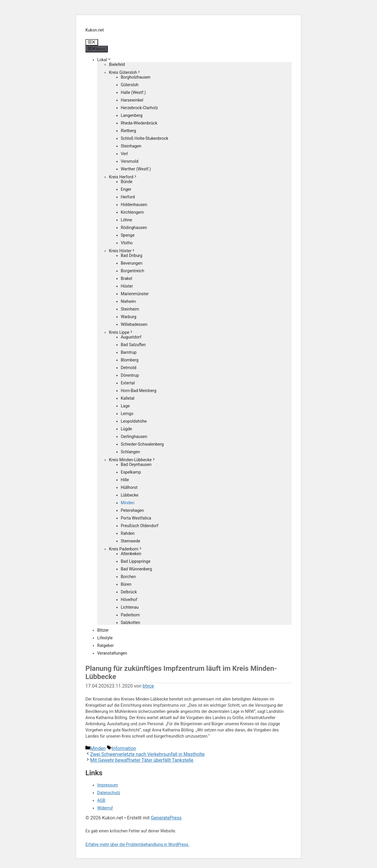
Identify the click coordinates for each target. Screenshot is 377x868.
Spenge (128, 235)
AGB (101, 800)
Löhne (126, 220)
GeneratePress (166, 818)
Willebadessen (134, 324)
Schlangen (130, 452)
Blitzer (103, 630)
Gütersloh (130, 85)
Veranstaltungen (112, 653)
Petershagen (132, 510)
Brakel (127, 278)
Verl (124, 154)
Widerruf (105, 808)
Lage (125, 406)
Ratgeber (105, 645)
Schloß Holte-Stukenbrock (144, 138)
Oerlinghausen (134, 437)
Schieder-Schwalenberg (142, 444)
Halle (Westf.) (133, 92)
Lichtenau (130, 607)
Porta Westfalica (136, 518)
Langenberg (132, 115)
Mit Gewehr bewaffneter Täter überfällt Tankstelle (142, 760)
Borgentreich (132, 271)
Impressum (108, 785)
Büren (126, 584)
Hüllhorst (129, 487)
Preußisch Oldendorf (140, 526)
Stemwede (130, 541)
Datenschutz (109, 793)
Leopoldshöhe (134, 421)
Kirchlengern (132, 212)
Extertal (128, 383)
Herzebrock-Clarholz (139, 108)
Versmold (130, 161)
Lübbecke (130, 495)
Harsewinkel (132, 100)
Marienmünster (135, 294)
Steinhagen (131, 146)
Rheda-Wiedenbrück (139, 123)
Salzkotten (130, 623)
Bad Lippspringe (136, 561)
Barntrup (129, 352)
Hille (125, 480)
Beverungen (132, 263)
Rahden (128, 533)
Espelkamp (131, 472)
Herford (128, 197)
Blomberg (130, 360)
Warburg (129, 317)
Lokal (104, 60)
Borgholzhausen (136, 77)
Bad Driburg (132, 255)
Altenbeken (131, 554)
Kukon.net (95, 30)
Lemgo (127, 414)
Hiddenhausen (134, 205)
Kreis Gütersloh (125, 72)
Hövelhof (129, 600)
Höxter (127, 286)
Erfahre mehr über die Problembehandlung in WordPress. (137, 844)
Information (124, 748)
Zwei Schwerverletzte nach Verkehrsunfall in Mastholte (147, 754)
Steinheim (130, 309)
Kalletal (128, 398)
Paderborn (130, 615)
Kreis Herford (123, 177)
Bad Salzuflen (133, 345)
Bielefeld (117, 64)
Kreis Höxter (122, 251)
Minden (128, 503)
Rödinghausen (134, 228)
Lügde (126, 429)
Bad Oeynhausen (136, 464)
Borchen (128, 577)
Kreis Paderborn (126, 549)
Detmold (129, 368)
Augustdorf (131, 337)
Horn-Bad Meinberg (139, 391)
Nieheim (128, 301)
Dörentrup (130, 375)
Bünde (127, 182)
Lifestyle (105, 638)
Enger (126, 189)
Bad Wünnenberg (136, 569)
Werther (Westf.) (136, 169)
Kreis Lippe (121, 332)
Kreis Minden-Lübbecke (132, 460)
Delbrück (129, 592)
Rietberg (128, 131)
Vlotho (127, 243)
